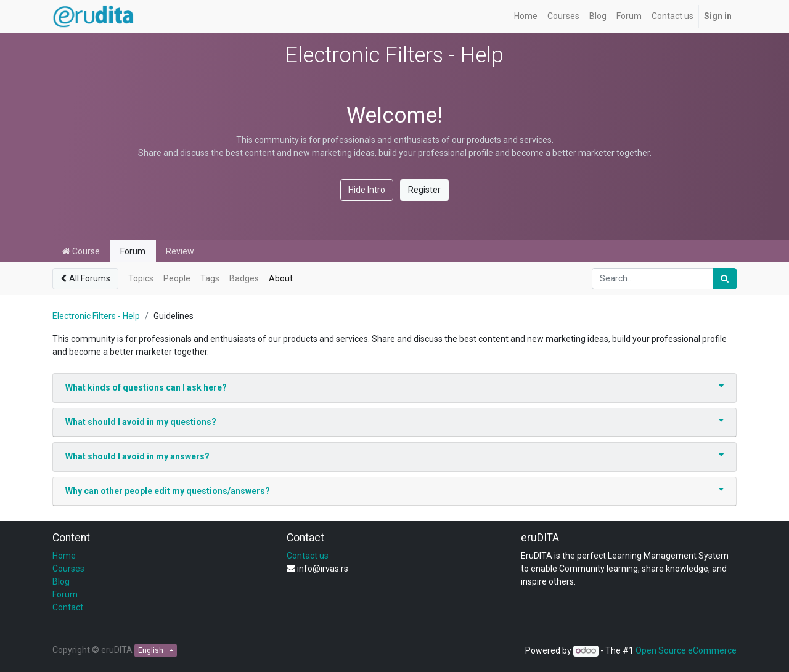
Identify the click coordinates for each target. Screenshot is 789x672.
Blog (61, 581)
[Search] (725, 279)
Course (81, 251)
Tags (210, 278)
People (177, 278)
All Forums (85, 278)
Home (64, 556)
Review (180, 251)
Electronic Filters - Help (96, 316)
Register (424, 190)
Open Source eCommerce (686, 650)
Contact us (308, 556)
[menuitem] (526, 16)
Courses (68, 569)
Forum (133, 251)
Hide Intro (367, 190)
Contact (68, 607)
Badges (244, 278)
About (281, 278)
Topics (141, 278)
